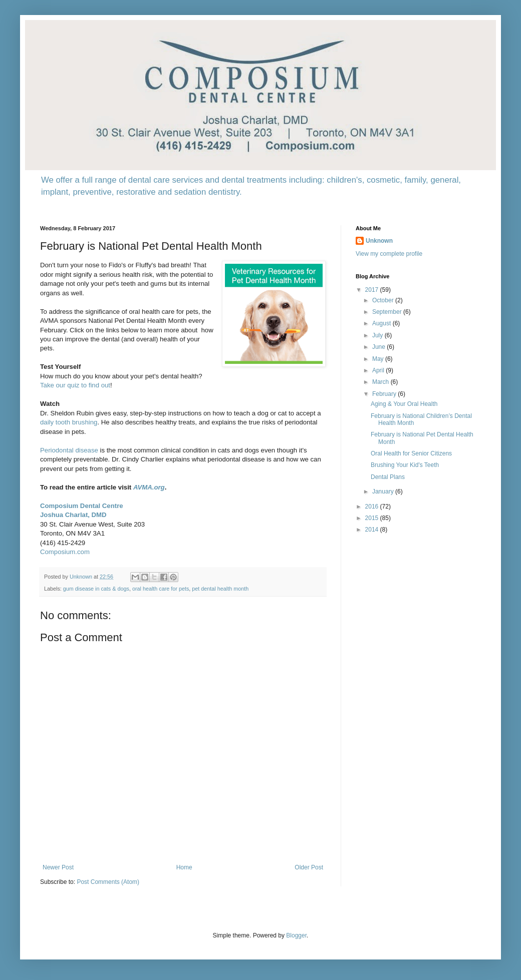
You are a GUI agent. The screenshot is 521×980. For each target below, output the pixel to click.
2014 (373, 530)
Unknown (379, 241)
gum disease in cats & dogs (96, 589)
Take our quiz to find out (75, 385)
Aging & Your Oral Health (404, 404)
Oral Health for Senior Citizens (411, 453)
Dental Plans (388, 477)
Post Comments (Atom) (108, 882)
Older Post (309, 867)
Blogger (296, 935)
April (379, 370)
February (385, 394)
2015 (373, 518)
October (384, 300)
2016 (373, 507)
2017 (373, 290)
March (381, 382)
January (384, 492)
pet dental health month (220, 589)
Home (184, 867)
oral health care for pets (161, 589)
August (382, 323)
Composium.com (65, 552)
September (388, 312)
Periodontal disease (69, 450)
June (379, 347)
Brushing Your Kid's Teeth (405, 465)
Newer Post (58, 867)
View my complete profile (389, 254)
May (379, 359)
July (378, 335)
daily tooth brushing (69, 422)
